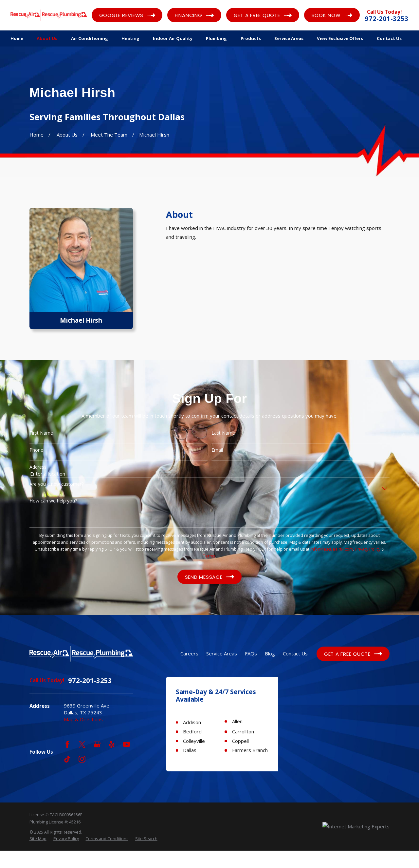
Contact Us (295, 653)
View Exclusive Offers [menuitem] (340, 38)
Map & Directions (83, 719)
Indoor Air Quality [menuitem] (173, 38)
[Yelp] (112, 744)
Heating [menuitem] (130, 38)
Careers (189, 653)
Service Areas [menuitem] (289, 38)
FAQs (251, 653)
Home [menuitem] (17, 38)
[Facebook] (67, 744)
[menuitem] (38, 856)
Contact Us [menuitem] (389, 38)
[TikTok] (67, 759)
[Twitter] (82, 744)
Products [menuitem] (251, 38)
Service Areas (222, 653)
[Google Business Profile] (97, 744)
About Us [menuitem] (47, 38)
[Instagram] (82, 759)
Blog (270, 653)
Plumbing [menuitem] (216, 38)
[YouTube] (127, 744)
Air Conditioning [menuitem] (90, 38)
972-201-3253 (387, 19)
